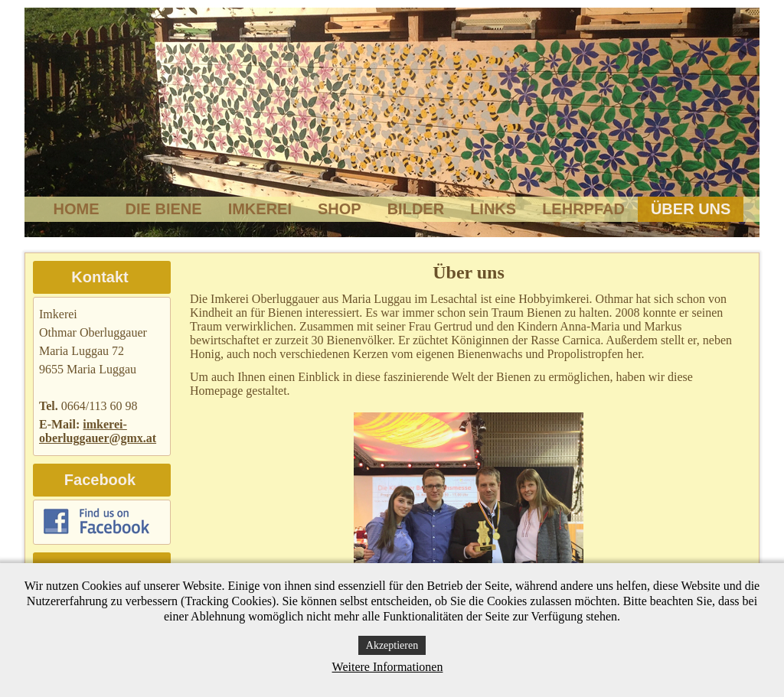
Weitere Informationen (388, 667)
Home (77, 209)
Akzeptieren (392, 645)
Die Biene (164, 209)
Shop (340, 209)
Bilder (416, 209)
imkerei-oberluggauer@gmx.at (98, 431)
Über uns (691, 209)
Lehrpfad (583, 209)
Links (493, 209)
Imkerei (260, 209)
